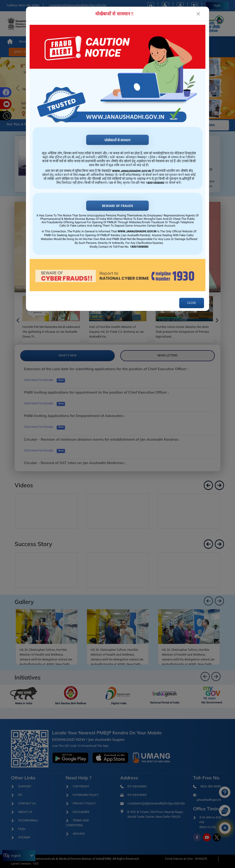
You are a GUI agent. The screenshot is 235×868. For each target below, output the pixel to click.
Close (192, 303)
